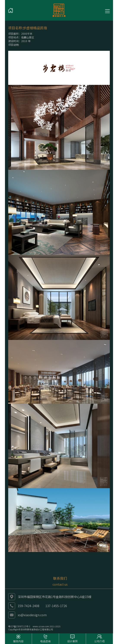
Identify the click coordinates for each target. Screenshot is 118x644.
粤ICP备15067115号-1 (19, 626)
